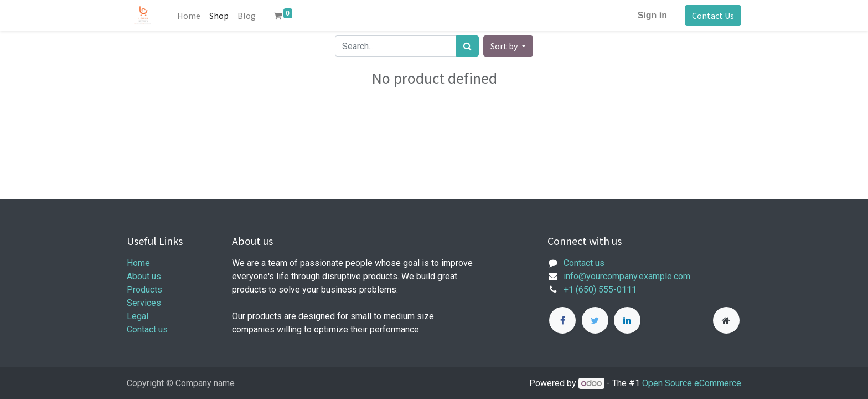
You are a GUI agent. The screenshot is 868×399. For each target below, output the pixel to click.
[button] (508, 46)
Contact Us (713, 16)
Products (144, 290)
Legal (138, 316)
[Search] (467, 46)
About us (144, 276)
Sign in (652, 15)
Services (144, 303)
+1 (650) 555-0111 (600, 290)
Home (138, 263)
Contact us (147, 329)
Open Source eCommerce (692, 383)
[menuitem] (189, 16)
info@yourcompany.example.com (627, 276)
